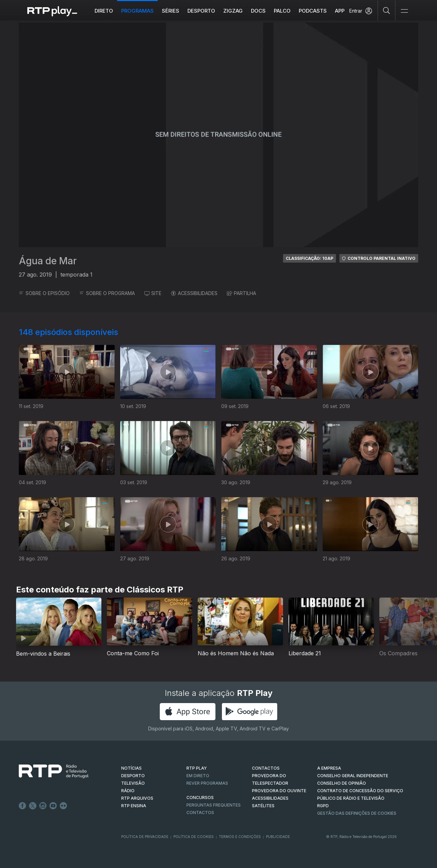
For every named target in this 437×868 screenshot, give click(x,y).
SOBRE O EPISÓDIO (44, 293)
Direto (104, 11)
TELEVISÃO (133, 783)
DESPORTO (133, 776)
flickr (64, 806)
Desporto (201, 11)
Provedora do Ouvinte (279, 791)
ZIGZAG (233, 11)
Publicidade (278, 837)
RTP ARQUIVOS (137, 798)
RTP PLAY (197, 768)
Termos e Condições (240, 837)
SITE (153, 293)
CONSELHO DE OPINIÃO (342, 783)
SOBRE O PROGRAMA (107, 293)
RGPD (323, 806)
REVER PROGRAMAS (207, 783)
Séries (171, 11)
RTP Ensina (134, 806)
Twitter (33, 806)
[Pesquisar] (387, 10)
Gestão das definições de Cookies (357, 813)
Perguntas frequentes (214, 805)
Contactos (200, 813)
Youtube (53, 806)
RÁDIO (128, 791)
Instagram (43, 806)
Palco (282, 11)
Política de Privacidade (145, 837)
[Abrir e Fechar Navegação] (404, 11)
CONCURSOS (200, 797)
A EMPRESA (329, 768)
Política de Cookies (194, 837)
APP (340, 11)
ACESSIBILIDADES (194, 293)
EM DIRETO (198, 776)
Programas (137, 11)
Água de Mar (48, 261)
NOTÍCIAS (131, 768)
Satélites (263, 806)
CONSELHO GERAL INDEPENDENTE (353, 776)
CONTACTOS (266, 768)
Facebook (23, 806)
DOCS (258, 11)
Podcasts (313, 11)
